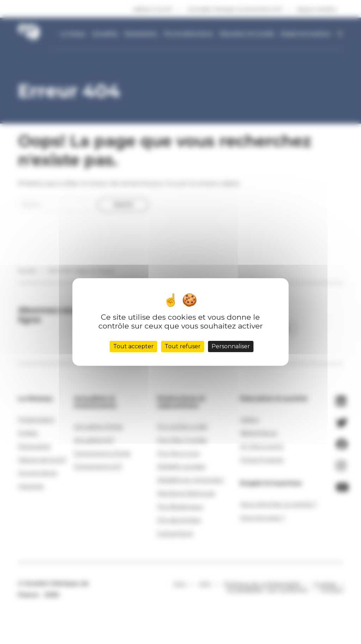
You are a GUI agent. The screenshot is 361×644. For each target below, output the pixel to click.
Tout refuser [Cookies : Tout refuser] (183, 346)
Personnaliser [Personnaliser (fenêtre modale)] (231, 346)
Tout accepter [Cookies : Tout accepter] (133, 346)
